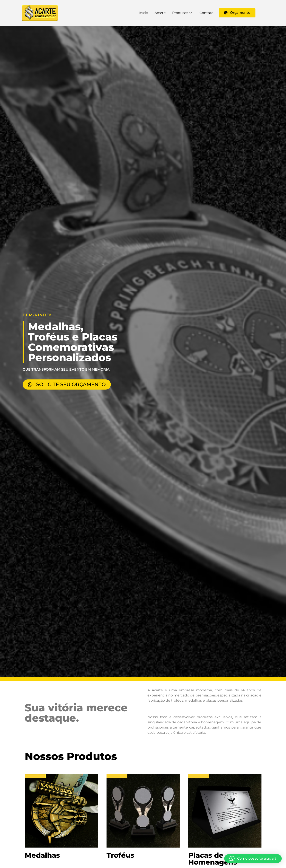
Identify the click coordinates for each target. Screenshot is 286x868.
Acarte (160, 13)
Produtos (182, 13)
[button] (253, 859)
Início (143, 13)
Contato (206, 13)
